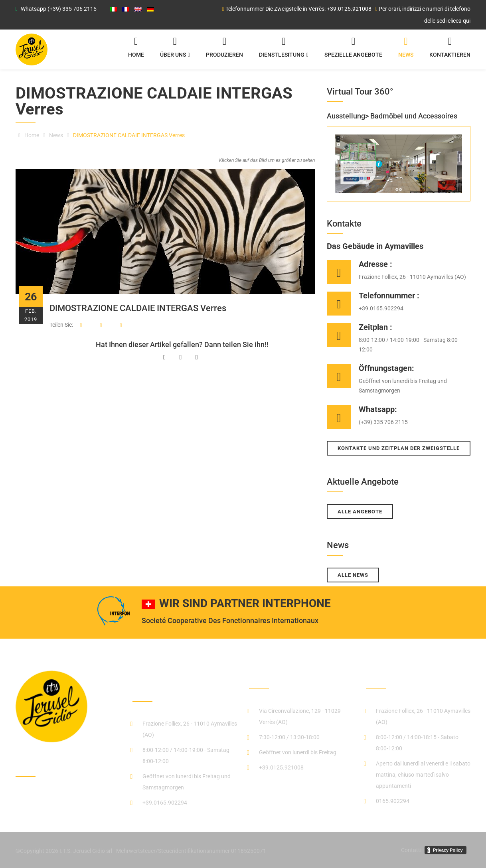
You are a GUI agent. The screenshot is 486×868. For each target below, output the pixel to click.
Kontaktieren (450, 49)
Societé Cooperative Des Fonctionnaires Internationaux (230, 620)
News (406, 49)
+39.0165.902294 (165, 803)
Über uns (175, 49)
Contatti (411, 850)
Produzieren (224, 49)
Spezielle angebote (353, 49)
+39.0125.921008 (349, 9)
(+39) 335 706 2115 (72, 9)
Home (136, 49)
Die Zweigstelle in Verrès (297, 677)
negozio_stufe (393, 677)
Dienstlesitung (284, 49)
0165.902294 (393, 801)
